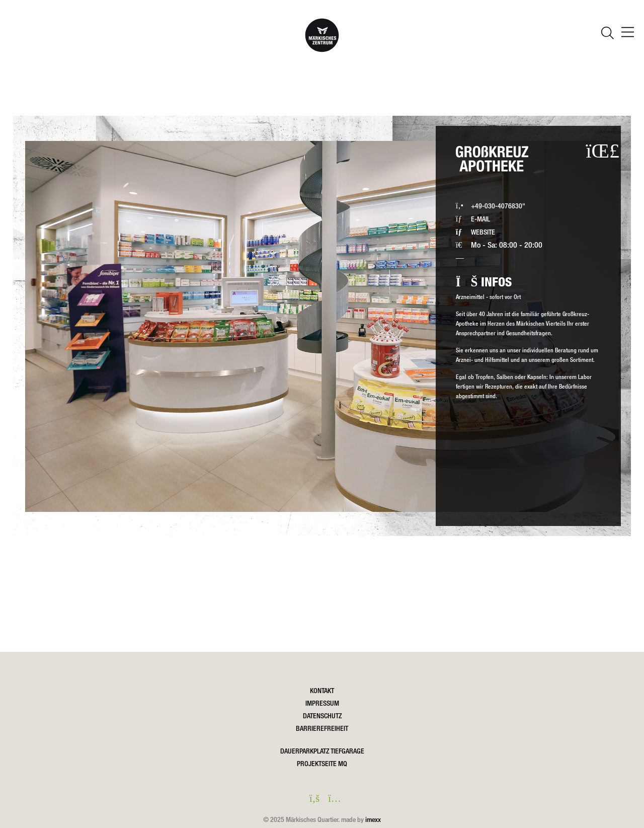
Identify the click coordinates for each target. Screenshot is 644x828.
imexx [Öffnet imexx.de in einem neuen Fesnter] (373, 819)
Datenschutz (322, 716)
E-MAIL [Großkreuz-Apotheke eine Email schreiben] (480, 219)
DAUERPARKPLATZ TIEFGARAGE (322, 751)
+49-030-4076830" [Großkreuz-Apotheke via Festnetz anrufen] (498, 206)
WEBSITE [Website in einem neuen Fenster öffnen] (483, 232)
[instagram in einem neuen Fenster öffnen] (332, 799)
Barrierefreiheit (322, 728)
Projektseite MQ (322, 764)
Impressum (322, 703)
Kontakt (322, 691)
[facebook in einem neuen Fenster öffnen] (312, 799)
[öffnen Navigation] (628, 33)
